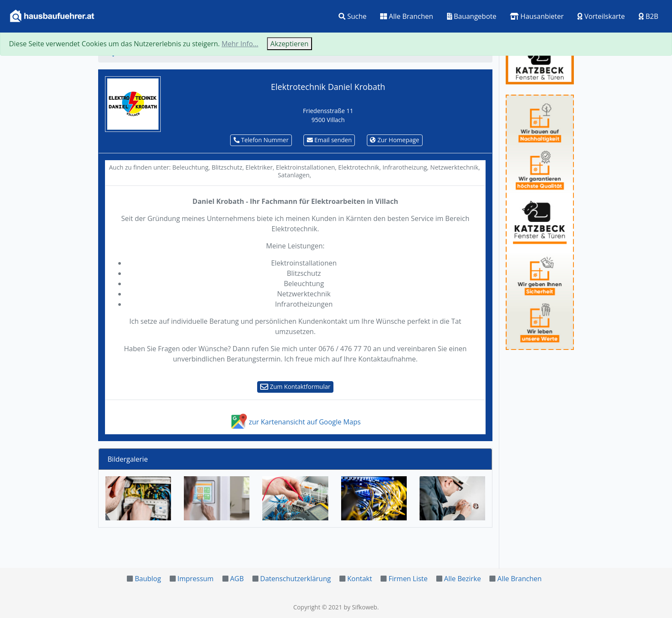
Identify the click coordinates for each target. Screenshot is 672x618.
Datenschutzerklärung (295, 579)
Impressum (195, 579)
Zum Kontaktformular (295, 387)
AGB (237, 579)
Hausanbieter (537, 16)
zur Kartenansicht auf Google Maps (295, 422)
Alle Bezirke (462, 579)
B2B (648, 16)
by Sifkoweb (360, 607)
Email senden (329, 140)
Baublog (148, 579)
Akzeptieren (289, 44)
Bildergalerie (128, 459)
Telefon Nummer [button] (261, 140)
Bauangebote (472, 16)
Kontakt (360, 579)
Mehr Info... (240, 44)
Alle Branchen (406, 16)
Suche (352, 16)
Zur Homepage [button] (394, 140)
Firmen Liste (408, 579)
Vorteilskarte (601, 16)
